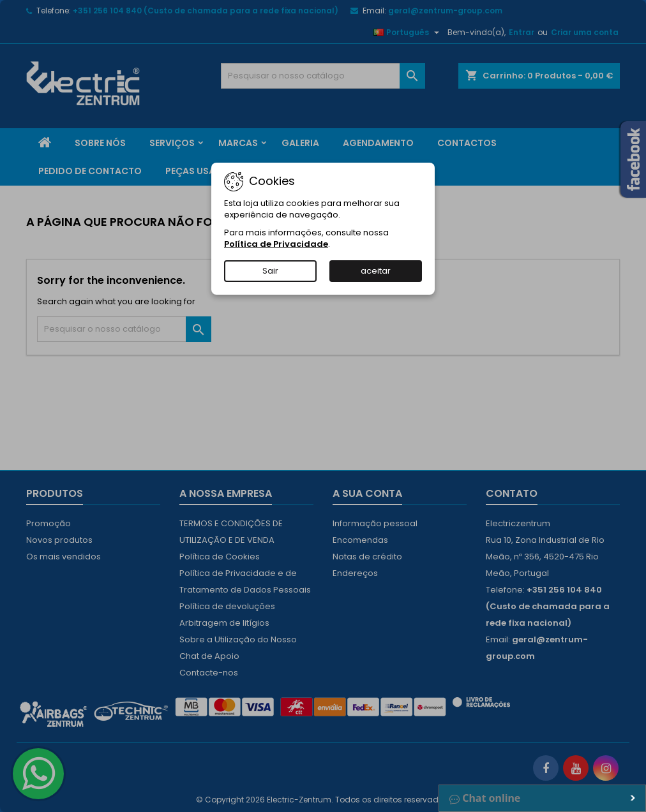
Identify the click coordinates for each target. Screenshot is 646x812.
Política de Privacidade (276, 244)
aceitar (376, 271)
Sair (270, 271)
